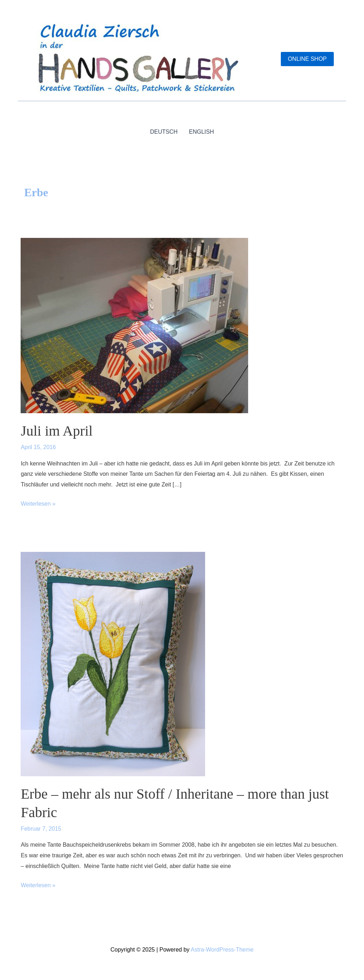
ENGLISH (202, 132)
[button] (307, 59)
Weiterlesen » (38, 504)
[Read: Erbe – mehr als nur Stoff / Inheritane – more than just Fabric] (113, 664)
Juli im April (57, 431)
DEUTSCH (164, 132)
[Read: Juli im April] (134, 325)
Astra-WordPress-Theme (222, 950)
